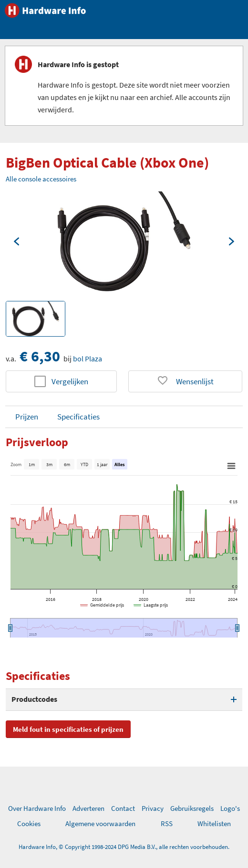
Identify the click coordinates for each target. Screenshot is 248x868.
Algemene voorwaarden (100, 823)
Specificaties (78, 417)
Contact (123, 808)
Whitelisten (214, 823)
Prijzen (27, 417)
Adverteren (88, 808)
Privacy (153, 808)
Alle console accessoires (41, 179)
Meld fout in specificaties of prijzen (68, 729)
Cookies (29, 823)
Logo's (230, 808)
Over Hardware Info (37, 808)
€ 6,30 (40, 356)
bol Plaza (88, 359)
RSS (167, 823)
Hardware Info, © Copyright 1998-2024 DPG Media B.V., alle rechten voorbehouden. (124, 847)
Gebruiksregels (192, 808)
